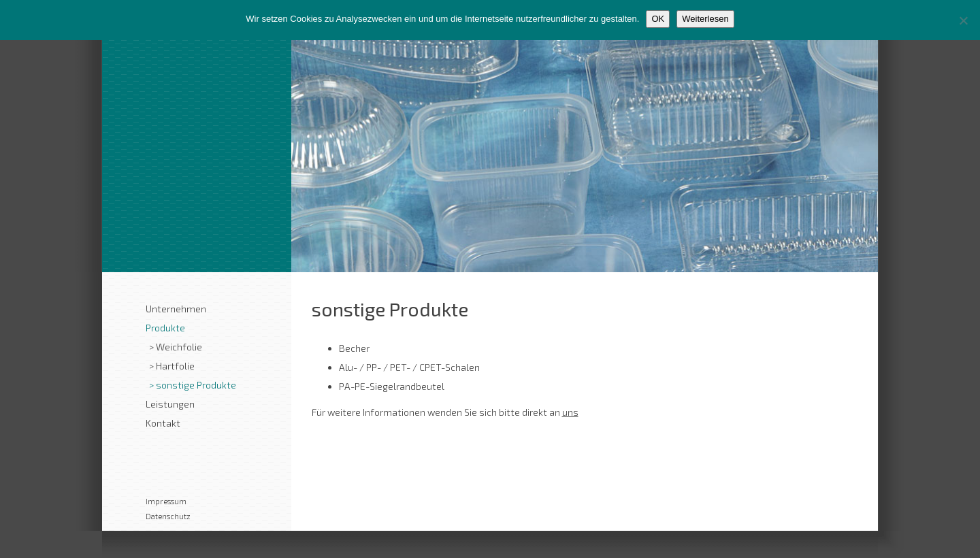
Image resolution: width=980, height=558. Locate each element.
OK (658, 19)
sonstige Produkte (196, 385)
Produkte (165, 328)
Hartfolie (175, 366)
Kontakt (163, 423)
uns (570, 412)
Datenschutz (168, 516)
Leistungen (170, 404)
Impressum (166, 501)
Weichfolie (179, 347)
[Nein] (963, 20)
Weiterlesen (705, 19)
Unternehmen (176, 309)
